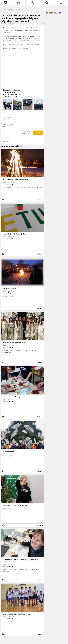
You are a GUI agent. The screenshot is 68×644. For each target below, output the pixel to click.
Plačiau (39, 200)
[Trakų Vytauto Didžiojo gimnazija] (6, 3)
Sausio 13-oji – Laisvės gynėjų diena (14, 234)
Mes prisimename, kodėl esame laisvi (15, 180)
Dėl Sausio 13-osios (9, 288)
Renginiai (18, 9)
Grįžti (7, 142)
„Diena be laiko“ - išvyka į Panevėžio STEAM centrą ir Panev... (20, 561)
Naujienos (10, 9)
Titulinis (3, 9)
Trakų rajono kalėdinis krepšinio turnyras (16, 614)
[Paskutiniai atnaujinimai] (33, 3)
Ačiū (38, 133)
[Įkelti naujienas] (18, 3)
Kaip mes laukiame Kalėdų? (12, 397)
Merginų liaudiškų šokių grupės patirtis (15, 343)
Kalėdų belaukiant (8, 451)
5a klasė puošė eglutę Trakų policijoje (15, 505)
